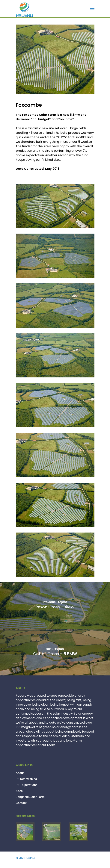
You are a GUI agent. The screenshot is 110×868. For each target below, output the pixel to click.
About (20, 773)
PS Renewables (26, 779)
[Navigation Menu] (92, 10)
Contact (21, 803)
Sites (19, 791)
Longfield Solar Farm (30, 797)
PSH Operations (27, 785)
